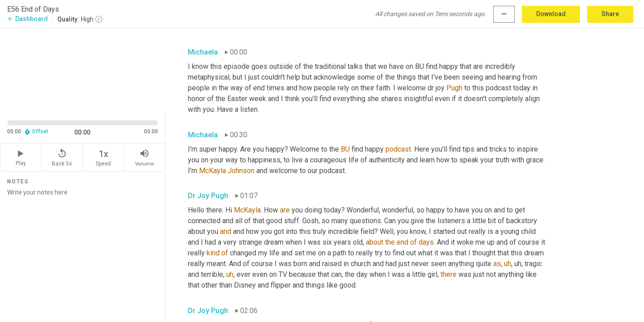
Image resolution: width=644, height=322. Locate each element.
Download (551, 14)
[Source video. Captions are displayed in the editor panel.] (83, 70)
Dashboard (28, 19)
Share (610, 14)
